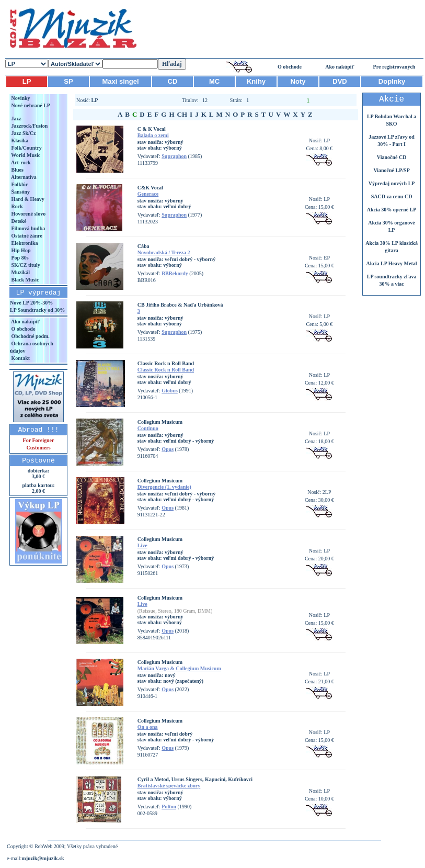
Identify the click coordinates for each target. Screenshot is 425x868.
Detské (18, 221)
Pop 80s (19, 258)
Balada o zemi (153, 135)
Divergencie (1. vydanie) (164, 487)
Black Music (25, 280)
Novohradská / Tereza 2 (164, 252)
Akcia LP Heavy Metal (392, 263)
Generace (148, 194)
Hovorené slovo (28, 214)
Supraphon (174, 156)
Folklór (19, 184)
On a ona (148, 727)
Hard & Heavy (27, 199)
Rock (16, 206)
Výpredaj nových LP (392, 183)
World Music (25, 155)
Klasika (19, 140)
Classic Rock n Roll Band (166, 370)
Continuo (148, 428)
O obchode (290, 67)
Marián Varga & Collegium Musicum (179, 668)
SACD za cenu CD (392, 196)
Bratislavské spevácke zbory (169, 786)
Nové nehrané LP (30, 105)
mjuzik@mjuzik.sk (43, 858)
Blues (17, 170)
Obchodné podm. (30, 336)
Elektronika (24, 243)
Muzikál (20, 272)
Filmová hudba (27, 228)
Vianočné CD (392, 157)
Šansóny (20, 192)
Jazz (15, 119)
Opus (168, 449)
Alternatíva (23, 177)
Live (142, 545)
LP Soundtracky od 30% (37, 310)
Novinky (20, 98)
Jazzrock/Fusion (29, 126)
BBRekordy (175, 273)
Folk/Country (26, 148)
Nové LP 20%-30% (31, 303)
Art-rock (20, 162)
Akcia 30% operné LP (392, 210)
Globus (170, 391)
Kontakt (20, 358)
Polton (169, 807)
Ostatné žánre (26, 236)
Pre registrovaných (394, 67)
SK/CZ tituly (25, 265)
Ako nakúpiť (340, 67)
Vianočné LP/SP (391, 170)
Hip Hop (20, 250)
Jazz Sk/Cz (23, 133)
